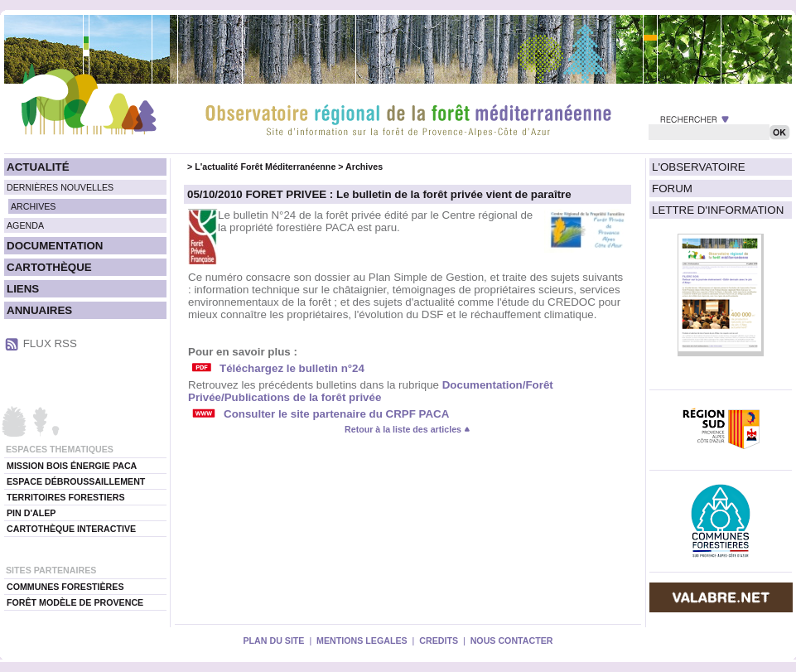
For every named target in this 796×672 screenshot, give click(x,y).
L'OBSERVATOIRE (699, 167)
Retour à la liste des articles (408, 429)
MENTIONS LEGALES (362, 641)
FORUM (672, 189)
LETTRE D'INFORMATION (718, 210)
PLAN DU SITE (273, 641)
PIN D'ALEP (31, 513)
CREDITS (439, 641)
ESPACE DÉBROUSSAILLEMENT (76, 481)
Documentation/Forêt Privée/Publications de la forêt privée (371, 391)
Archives (364, 167)
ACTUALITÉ (38, 167)
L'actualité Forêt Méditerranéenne (265, 167)
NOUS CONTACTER (512, 641)
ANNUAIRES (39, 310)
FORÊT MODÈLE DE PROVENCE (75, 602)
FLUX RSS (50, 343)
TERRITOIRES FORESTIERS (66, 497)
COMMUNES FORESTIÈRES (65, 587)
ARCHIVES (33, 206)
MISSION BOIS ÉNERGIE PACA (72, 466)
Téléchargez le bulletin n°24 (292, 368)
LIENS (23, 289)
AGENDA (25, 225)
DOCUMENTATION (55, 246)
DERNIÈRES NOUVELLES (60, 187)
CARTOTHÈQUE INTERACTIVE (71, 529)
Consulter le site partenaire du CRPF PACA (336, 414)
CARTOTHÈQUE (49, 267)
